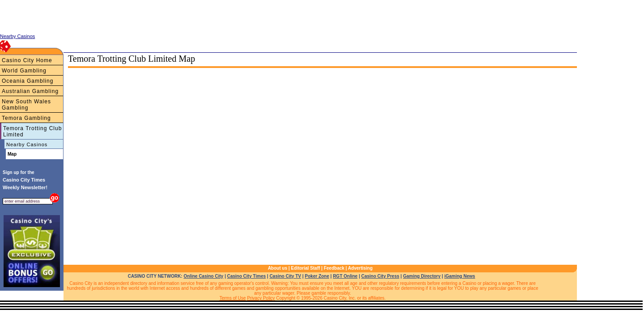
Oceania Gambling (28, 81)
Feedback (334, 268)
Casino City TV (286, 276)
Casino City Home (27, 60)
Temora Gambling (26, 118)
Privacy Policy (261, 298)
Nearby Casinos (27, 144)
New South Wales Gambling (26, 105)
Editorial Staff (306, 268)
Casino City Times (247, 276)
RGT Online (345, 276)
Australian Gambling (30, 91)
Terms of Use (233, 298)
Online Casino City (203, 276)
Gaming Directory (422, 276)
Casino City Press (380, 276)
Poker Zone (317, 276)
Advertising (360, 268)
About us (278, 268)
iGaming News (460, 276)
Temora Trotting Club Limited (32, 131)
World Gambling (24, 71)
